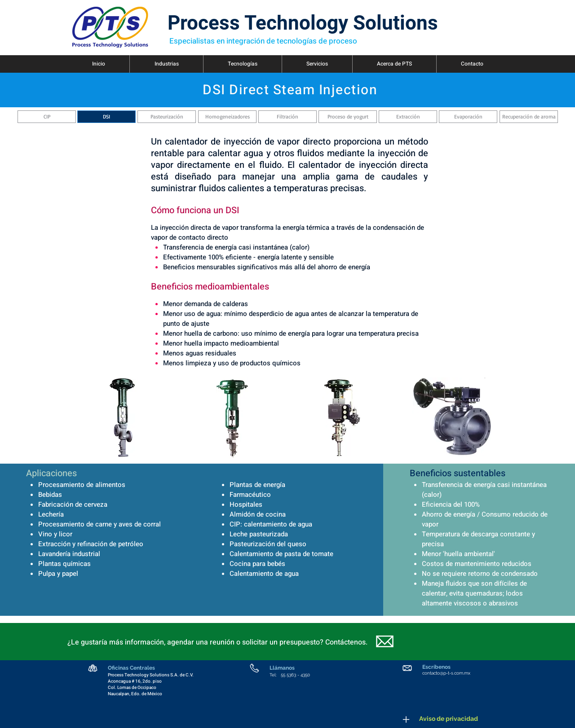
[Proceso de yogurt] (348, 117)
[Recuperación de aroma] (529, 117)
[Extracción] (408, 117)
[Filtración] (287, 117)
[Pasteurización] (167, 117)
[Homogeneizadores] (227, 117)
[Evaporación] (468, 117)
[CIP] (47, 117)
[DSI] (106, 117)
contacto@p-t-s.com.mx (446, 673)
